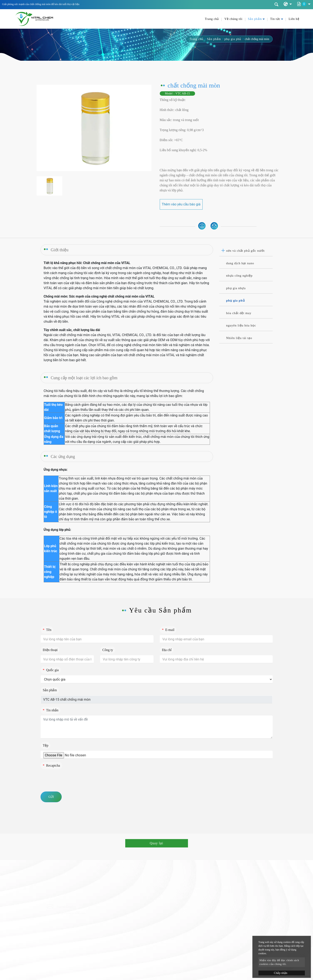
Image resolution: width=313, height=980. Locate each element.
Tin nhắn (51, 710)
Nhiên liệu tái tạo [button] (239, 338)
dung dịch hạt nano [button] (240, 263)
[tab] (246, 251)
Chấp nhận (281, 973)
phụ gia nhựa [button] (236, 288)
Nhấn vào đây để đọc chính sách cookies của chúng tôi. (279, 962)
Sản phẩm (214, 39)
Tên (47, 630)
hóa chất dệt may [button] (239, 313)
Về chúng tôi (233, 19)
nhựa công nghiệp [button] (239, 276)
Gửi (51, 797)
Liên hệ (294, 19)
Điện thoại (50, 650)
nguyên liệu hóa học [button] (241, 325)
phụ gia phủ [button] (236, 300)
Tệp (46, 745)
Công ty (108, 650)
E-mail (168, 630)
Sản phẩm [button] (255, 19)
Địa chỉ (167, 650)
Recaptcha (52, 765)
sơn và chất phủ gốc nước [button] (246, 251)
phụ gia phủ (233, 39)
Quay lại (156, 843)
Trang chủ (212, 19)
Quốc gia (51, 670)
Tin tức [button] (275, 19)
